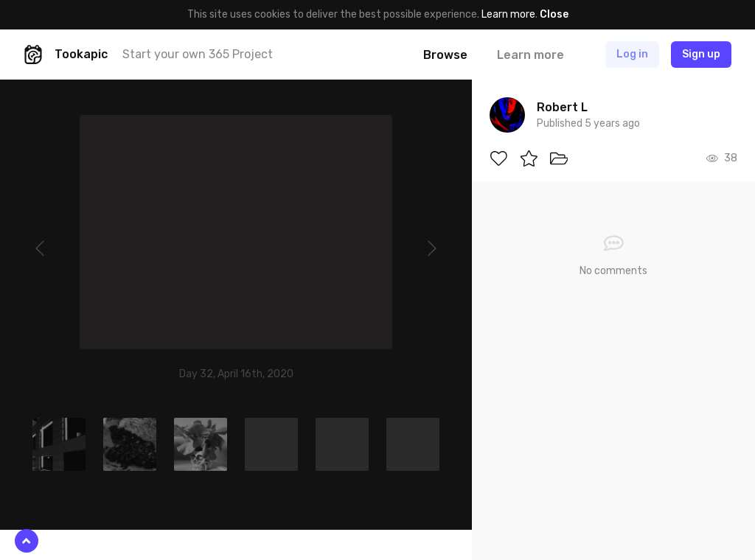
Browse (445, 55)
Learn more (508, 14)
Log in (632, 54)
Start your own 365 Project (198, 54)
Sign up (701, 54)
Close (554, 14)
